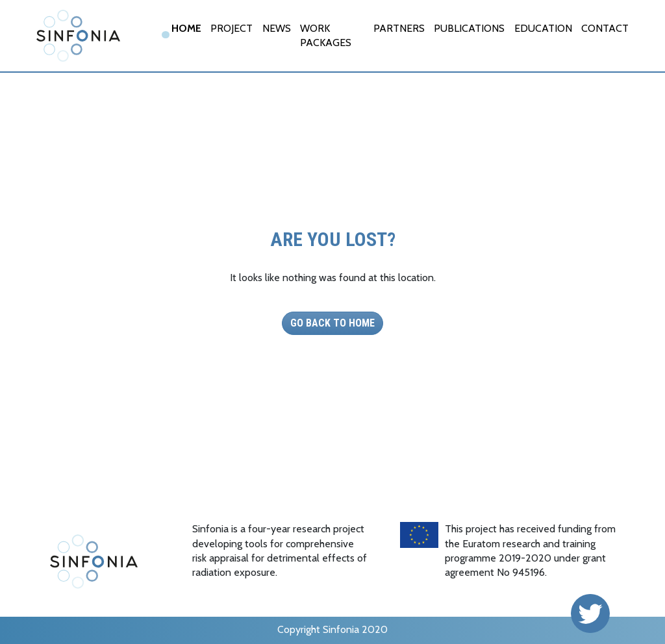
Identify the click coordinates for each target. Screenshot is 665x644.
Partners (399, 28)
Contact (605, 28)
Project (232, 28)
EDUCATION (543, 28)
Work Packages (326, 35)
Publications (469, 28)
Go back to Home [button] (332, 323)
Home (186, 28)
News (277, 28)
